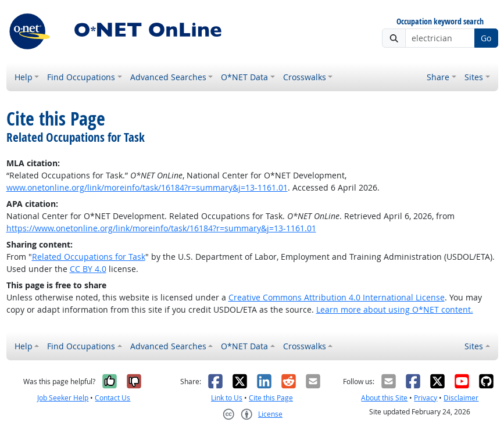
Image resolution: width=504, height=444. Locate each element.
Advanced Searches (168, 77)
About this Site (384, 398)
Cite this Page (271, 398)
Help (24, 77)
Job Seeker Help (63, 398)
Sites (474, 77)
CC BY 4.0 (88, 269)
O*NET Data (244, 77)
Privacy (426, 398)
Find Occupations (81, 77)
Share (438, 77)
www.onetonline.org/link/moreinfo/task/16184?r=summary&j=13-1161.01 (147, 187)
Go (486, 38)
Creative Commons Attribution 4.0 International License (337, 297)
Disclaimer (461, 398)
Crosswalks (305, 77)
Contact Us (112, 398)
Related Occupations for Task (89, 257)
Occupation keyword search (440, 22)
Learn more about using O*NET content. (395, 309)
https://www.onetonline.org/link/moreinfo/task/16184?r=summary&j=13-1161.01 (161, 228)
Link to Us (227, 398)
